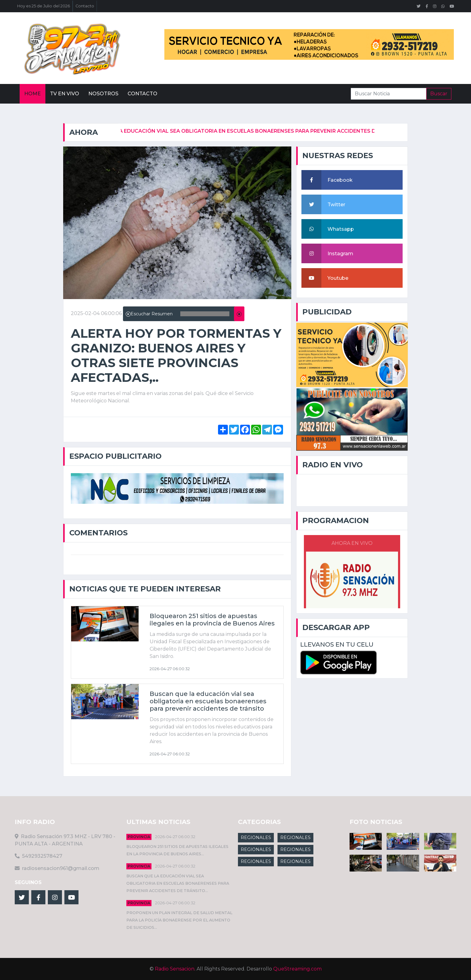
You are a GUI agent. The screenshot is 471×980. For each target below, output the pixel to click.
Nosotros (103, 94)
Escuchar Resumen (149, 314)
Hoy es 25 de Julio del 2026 (44, 6)
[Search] (389, 94)
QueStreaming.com (297, 969)
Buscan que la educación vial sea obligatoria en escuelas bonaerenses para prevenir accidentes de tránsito (247, 131)
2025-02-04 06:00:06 (96, 313)
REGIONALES (256, 838)
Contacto (85, 6)
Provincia (139, 837)
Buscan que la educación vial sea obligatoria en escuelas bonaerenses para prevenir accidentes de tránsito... (178, 883)
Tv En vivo (65, 94)
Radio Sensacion (175, 969)
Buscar (439, 94)
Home (33, 94)
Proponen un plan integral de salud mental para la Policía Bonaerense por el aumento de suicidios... (179, 920)
